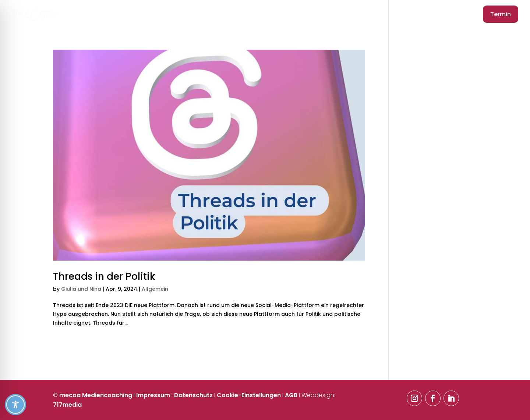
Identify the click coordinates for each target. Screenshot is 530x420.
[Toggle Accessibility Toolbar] (264, 405)
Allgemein (155, 289)
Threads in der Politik (104, 276)
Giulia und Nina (81, 289)
